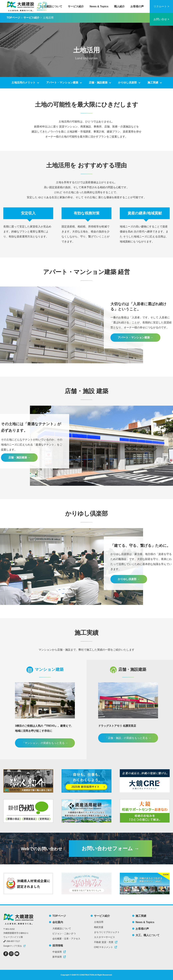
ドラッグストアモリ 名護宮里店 (117, 726)
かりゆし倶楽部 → (129, 579)
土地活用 (99, 922)
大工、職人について (148, 935)
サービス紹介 (76, 6)
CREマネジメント (105, 947)
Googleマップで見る (13, 946)
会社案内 (58, 922)
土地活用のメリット (23, 83)
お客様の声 (137, 6)
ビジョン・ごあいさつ (64, 933)
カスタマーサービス (104, 937)
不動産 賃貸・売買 (106, 942)
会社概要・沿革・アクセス (66, 939)
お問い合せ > (161, 19)
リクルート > (161, 6)
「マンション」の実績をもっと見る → (45, 743)
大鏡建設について (52, 6)
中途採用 (59, 952)
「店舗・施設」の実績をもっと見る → (128, 738)
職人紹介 (119, 6)
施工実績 (153, 83)
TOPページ (13, 18)
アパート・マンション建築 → (135, 337)
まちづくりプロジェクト (107, 932)
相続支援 (99, 927)
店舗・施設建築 (98, 83)
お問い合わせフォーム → (110, 848)
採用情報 (58, 946)
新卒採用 (59, 957)
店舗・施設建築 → (19, 457)
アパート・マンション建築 (62, 83)
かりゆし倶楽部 (127, 83)
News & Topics (99, 6)
